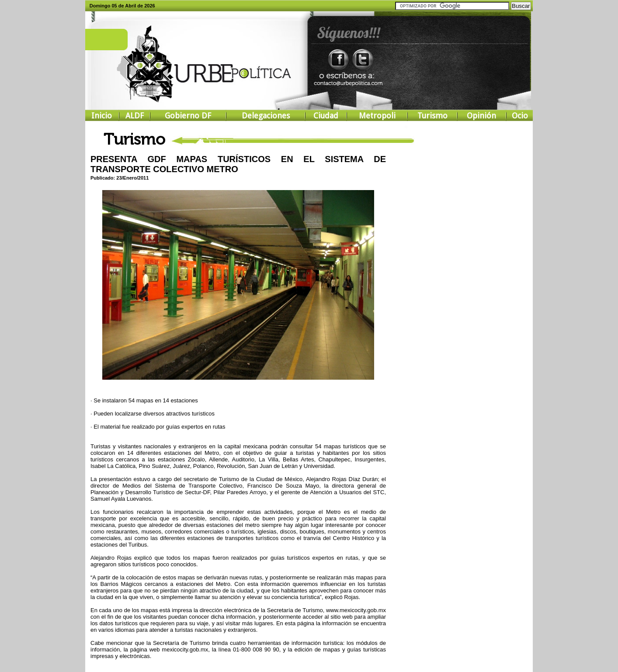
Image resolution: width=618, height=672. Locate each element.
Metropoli (377, 116)
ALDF (135, 116)
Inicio (102, 116)
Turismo (432, 116)
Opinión (481, 116)
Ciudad (326, 116)
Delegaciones (266, 116)
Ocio (520, 116)
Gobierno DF (188, 116)
